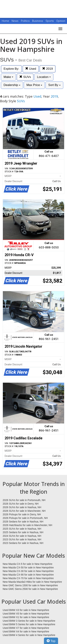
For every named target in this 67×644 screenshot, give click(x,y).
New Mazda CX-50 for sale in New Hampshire (28, 567)
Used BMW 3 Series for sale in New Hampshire (29, 621)
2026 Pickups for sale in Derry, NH (22, 514)
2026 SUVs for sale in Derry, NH (21, 504)
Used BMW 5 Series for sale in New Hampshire (29, 624)
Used (31, 69)
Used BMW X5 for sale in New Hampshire (26, 614)
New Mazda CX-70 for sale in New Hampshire (28, 578)
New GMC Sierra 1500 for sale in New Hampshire (30, 585)
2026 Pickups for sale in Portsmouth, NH (25, 518)
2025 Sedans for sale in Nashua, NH (23, 532)
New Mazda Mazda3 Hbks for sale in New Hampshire (32, 582)
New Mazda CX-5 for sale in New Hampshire (28, 564)
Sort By (54, 85)
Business (38, 21)
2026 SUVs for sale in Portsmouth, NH (24, 500)
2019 (48, 69)
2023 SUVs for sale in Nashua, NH (22, 539)
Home (5, 21)
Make (8, 77)
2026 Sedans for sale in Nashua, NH (23, 522)
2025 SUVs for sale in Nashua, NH (22, 529)
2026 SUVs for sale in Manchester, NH (24, 511)
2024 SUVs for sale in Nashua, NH (22, 536)
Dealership (12, 85)
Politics (25, 21)
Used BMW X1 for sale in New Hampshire (26, 617)
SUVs (25, 77)
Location (44, 77)
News (15, 21)
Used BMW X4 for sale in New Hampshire (26, 631)
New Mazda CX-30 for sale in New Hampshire (28, 571)
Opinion (61, 21)
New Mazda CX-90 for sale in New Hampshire (28, 575)
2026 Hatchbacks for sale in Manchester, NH (27, 525)
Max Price (34, 85)
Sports (50, 21)
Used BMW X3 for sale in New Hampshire (26, 610)
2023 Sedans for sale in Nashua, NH (23, 543)
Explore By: (11, 69)
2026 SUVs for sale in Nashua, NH (22, 507)
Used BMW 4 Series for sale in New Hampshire (29, 635)
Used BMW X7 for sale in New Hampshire (26, 628)
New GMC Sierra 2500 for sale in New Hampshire (30, 589)
